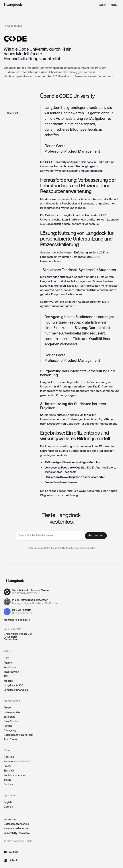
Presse (8, 766)
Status (7, 780)
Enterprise (9, 717)
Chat (6, 658)
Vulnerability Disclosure (17, 833)
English (8, 802)
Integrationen (11, 672)
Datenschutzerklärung (16, 824)
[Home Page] (13, 5)
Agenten (8, 663)
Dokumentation (12, 712)
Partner (8, 726)
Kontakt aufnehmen (15, 775)
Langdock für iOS (13, 685)
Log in (103, 5)
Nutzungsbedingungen (16, 829)
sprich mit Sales (87, 548)
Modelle (8, 681)
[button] (114, 5)
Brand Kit (9, 771)
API (6, 676)
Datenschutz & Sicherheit (18, 735)
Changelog (10, 730)
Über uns (9, 757)
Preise (7, 708)
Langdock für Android (16, 690)
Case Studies (11, 721)
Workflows (10, 667)
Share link (13, 113)
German (8, 807)
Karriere (17, 762)
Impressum (10, 819)
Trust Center (11, 740)
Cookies (8, 784)
